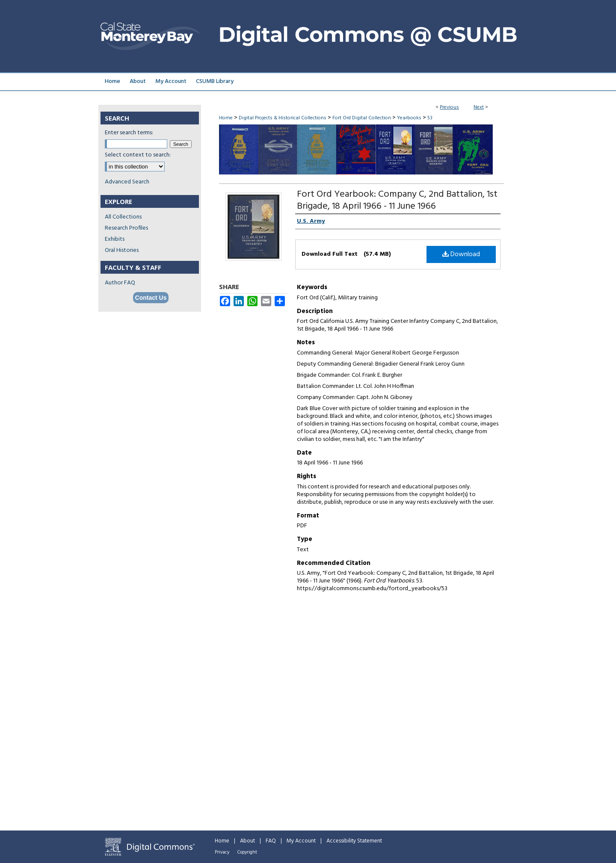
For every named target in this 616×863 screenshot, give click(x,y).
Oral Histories (122, 250)
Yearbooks (409, 118)
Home (226, 118)
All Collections (123, 217)
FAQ (271, 841)
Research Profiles (126, 228)
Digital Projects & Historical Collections (283, 118)
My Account (301, 841)
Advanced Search (127, 182)
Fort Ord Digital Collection (362, 118)
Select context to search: (138, 155)
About (247, 841)
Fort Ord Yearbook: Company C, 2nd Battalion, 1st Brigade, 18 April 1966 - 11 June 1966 (397, 200)
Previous (449, 107)
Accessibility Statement (354, 841)
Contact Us (151, 298)
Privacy (222, 852)
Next (479, 107)
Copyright (247, 852)
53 (430, 118)
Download (461, 254)
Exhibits (115, 239)
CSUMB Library (215, 81)
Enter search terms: (129, 133)
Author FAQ (120, 283)
